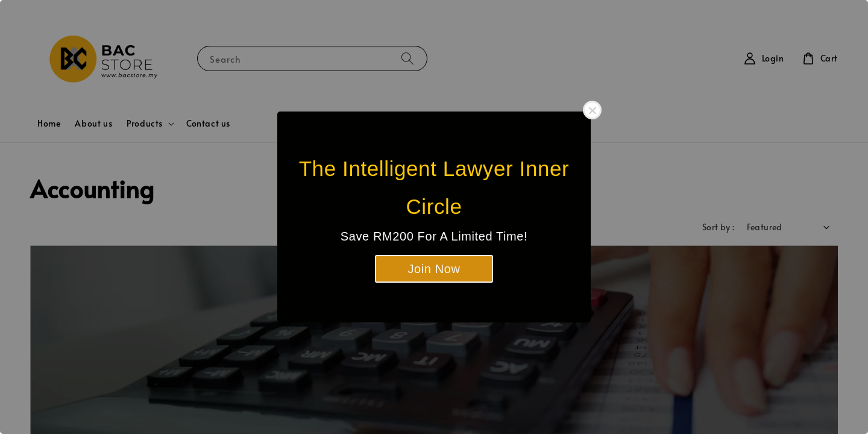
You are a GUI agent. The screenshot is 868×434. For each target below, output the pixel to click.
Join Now (434, 269)
